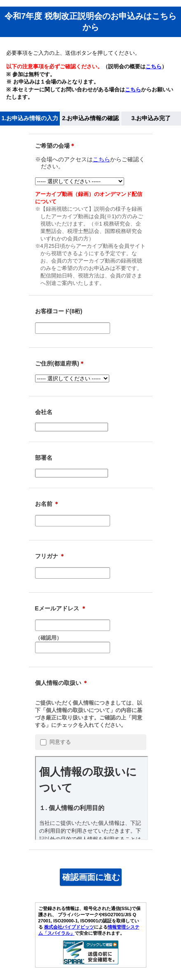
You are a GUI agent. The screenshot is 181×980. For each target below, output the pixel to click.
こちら (154, 66)
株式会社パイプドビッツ (69, 927)
